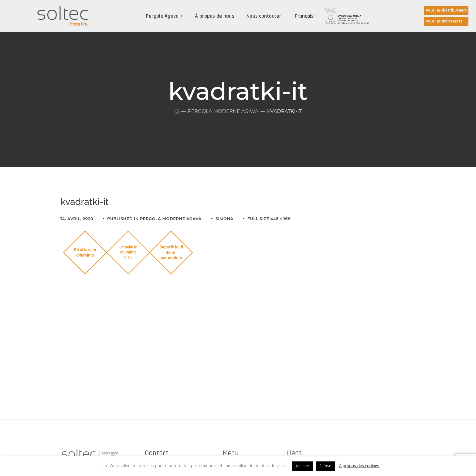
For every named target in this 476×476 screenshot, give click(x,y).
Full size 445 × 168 (269, 219)
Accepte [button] (302, 466)
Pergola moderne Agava (223, 111)
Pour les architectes (444, 21)
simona (224, 219)
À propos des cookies (359, 466)
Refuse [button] (325, 466)
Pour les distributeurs (446, 10)
